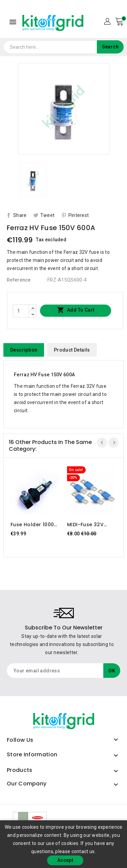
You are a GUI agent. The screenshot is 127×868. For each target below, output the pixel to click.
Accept (65, 860)
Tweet (48, 215)
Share (20, 215)
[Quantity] (21, 311)
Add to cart (76, 310)
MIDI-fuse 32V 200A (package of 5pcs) (91, 525)
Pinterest (79, 215)
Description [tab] (24, 350)
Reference (19, 280)
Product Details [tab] (72, 350)
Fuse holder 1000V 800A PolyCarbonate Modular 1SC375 (34, 525)
